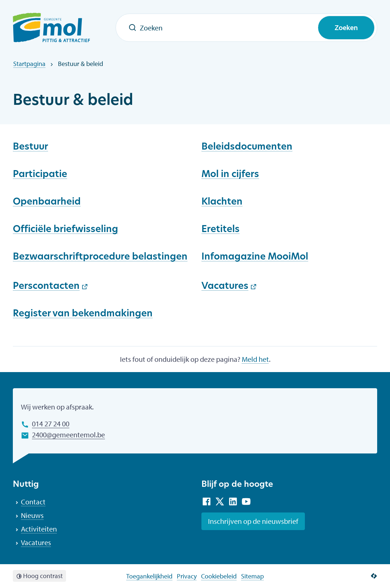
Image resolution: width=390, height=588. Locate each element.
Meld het (255, 359)
